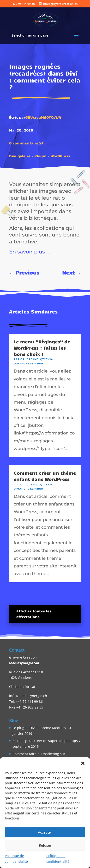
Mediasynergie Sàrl (25, 663)
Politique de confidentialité (16, 859)
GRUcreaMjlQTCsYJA (43, 117)
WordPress (60, 156)
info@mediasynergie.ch (28, 696)
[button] (83, 763)
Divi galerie (20, 156)
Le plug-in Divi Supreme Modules (39, 728)
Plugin (40, 156)
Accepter (45, 832)
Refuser (45, 845)
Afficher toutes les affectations (34, 614)
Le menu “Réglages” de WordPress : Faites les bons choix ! (42, 348)
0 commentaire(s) (26, 143)
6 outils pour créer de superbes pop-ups (45, 741)
